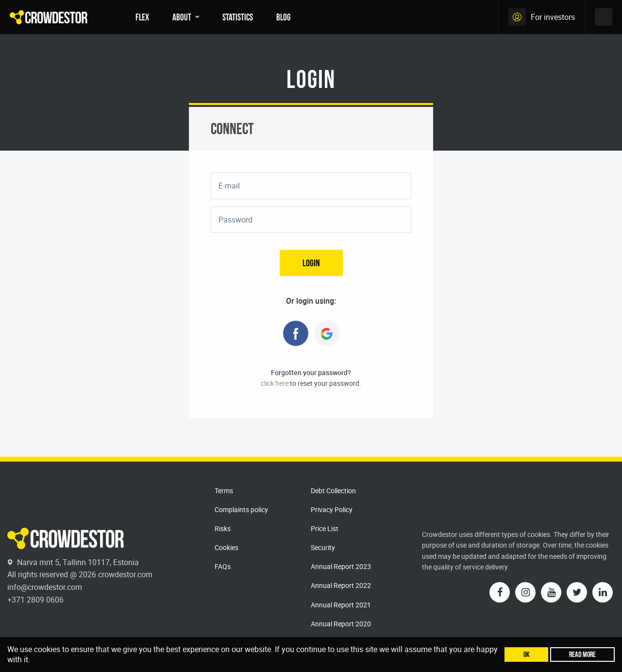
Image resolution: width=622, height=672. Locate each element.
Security (323, 547)
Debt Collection (333, 491)
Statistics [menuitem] (238, 17)
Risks (223, 528)
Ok (527, 654)
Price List (325, 528)
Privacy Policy (332, 509)
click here (275, 383)
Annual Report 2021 (341, 605)
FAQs (223, 566)
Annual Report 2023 (341, 566)
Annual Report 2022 (341, 585)
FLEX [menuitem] (142, 17)
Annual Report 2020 (341, 624)
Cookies (227, 547)
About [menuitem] (182, 17)
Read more (582, 654)
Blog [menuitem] (283, 17)
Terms (224, 491)
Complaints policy (241, 509)
